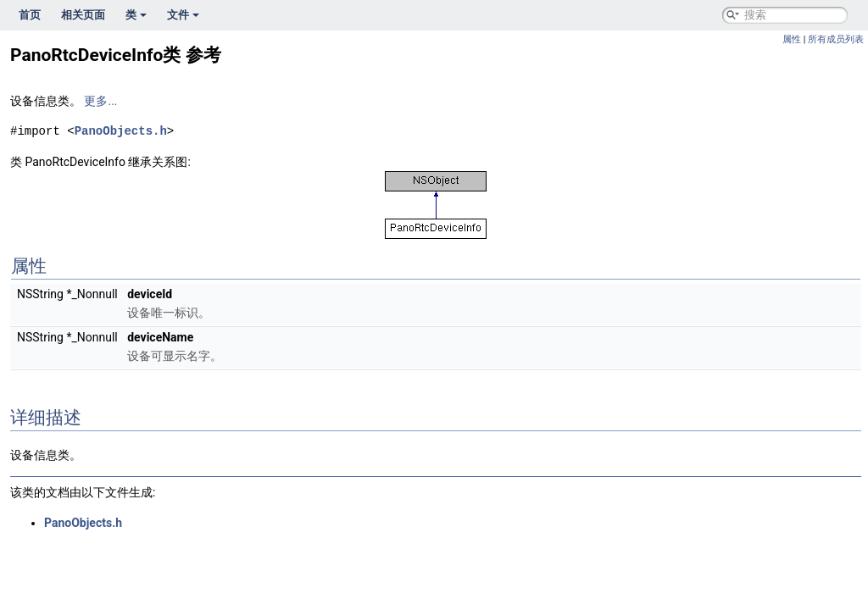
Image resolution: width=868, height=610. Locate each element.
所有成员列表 (836, 39)
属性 (792, 39)
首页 (30, 15)
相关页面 (83, 15)
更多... (100, 101)
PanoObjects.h (121, 131)
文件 (183, 15)
